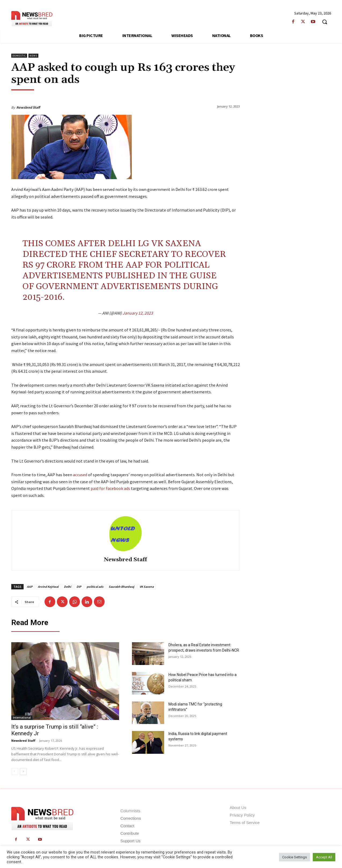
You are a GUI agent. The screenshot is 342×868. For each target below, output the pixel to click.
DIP (79, 587)
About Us (238, 808)
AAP (30, 587)
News (33, 56)
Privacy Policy (242, 815)
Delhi (67, 587)
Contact (127, 826)
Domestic (19, 56)
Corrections (131, 818)
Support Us (130, 841)
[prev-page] (15, 771)
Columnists (130, 811)
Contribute (130, 833)
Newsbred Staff (28, 107)
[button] (325, 22)
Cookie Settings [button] (295, 857)
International (22, 718)
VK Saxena (147, 587)
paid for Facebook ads (110, 488)
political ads (95, 587)
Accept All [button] (324, 857)
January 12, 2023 (138, 313)
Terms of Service (245, 823)
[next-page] (23, 771)
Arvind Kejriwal (48, 587)
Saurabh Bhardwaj (121, 587)
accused (80, 475)
